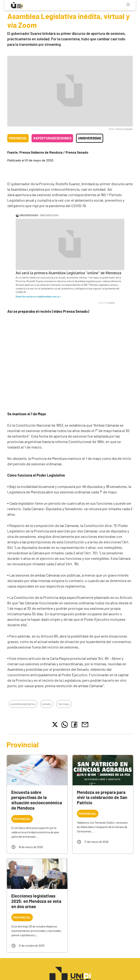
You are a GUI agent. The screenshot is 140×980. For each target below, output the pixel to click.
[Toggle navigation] (128, 5)
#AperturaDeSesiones (52, 138)
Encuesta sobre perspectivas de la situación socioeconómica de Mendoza (37, 805)
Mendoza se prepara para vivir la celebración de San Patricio (102, 802)
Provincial (18, 138)
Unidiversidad (90, 138)
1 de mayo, (64, 708)
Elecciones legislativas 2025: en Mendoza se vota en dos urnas (36, 906)
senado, (47, 708)
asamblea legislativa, (23, 708)
